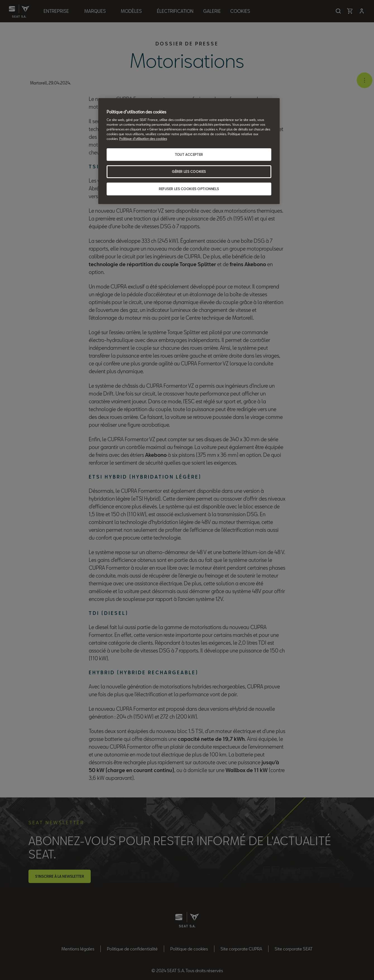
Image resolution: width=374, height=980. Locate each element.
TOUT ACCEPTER (189, 155)
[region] (189, 151)
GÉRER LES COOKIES (189, 172)
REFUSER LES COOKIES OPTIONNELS (189, 189)
